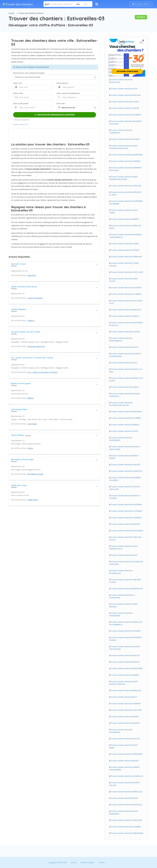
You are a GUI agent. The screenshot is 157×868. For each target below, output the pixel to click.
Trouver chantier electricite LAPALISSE (126, 186)
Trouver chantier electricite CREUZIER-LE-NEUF (125, 581)
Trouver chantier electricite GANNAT (125, 139)
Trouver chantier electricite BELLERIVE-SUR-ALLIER (125, 122)
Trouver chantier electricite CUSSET (125, 102)
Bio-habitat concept (35, 474)
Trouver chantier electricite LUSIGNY (125, 332)
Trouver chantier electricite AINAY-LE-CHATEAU (125, 497)
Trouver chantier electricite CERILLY (125, 387)
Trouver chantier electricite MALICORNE (127, 668)
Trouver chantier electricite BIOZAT (125, 761)
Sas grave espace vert (36, 346)
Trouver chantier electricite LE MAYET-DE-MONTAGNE (125, 355)
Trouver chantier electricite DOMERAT (126, 115)
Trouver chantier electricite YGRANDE (126, 704)
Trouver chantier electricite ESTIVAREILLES (121, 572)
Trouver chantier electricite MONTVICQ (126, 805)
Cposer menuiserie (35, 298)
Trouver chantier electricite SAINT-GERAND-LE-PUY (124, 547)
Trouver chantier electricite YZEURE (125, 108)
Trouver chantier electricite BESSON (125, 662)
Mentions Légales (87, 862)
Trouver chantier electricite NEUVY (125, 347)
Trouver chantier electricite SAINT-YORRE (124, 211)
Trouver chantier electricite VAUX (124, 555)
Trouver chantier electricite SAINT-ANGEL (124, 746)
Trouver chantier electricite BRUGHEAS (126, 412)
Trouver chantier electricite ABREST (125, 219)
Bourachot (32, 275)
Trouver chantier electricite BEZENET (125, 524)
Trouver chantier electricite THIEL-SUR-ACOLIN (126, 538)
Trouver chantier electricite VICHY (124, 89)
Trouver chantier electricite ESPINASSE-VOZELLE (126, 639)
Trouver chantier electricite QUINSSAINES (121, 439)
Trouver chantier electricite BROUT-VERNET (124, 457)
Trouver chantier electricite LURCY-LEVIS (127, 272)
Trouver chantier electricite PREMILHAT (127, 257)
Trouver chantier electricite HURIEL (125, 244)
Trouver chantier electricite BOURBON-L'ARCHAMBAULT (126, 236)
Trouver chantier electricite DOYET (125, 431)
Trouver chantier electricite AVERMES (126, 161)
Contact (102, 862)
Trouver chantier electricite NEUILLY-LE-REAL (126, 370)
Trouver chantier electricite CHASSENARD (121, 614)
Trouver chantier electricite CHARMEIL (126, 827)
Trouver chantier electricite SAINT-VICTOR (124, 280)
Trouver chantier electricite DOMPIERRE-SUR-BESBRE (126, 202)
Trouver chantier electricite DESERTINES (127, 155)
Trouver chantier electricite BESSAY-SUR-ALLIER (126, 379)
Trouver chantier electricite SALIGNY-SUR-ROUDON (125, 648)
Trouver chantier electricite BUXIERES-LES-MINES (125, 479)
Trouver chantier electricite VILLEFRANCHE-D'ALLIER (121, 404)
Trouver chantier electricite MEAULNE (126, 690)
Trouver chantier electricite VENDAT (125, 250)
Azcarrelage (32, 424)
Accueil (11, 13)
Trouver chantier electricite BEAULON (126, 310)
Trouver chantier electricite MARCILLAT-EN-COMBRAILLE (126, 623)
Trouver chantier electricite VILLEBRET (126, 418)
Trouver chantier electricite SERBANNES (127, 754)
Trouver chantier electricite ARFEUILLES (127, 792)
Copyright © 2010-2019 (58, 862)
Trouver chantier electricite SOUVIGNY (126, 288)
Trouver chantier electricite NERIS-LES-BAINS (125, 227)
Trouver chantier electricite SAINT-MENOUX (124, 605)
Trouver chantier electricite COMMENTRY (121, 131)
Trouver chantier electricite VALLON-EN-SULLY (126, 302)
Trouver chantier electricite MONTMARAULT (121, 339)
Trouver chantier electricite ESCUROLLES (127, 776)
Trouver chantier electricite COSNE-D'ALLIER (124, 264)
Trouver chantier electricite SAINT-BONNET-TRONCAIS (124, 683)
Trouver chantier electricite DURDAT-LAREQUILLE (125, 395)
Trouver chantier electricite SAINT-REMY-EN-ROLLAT (126, 324)
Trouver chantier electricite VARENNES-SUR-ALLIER (126, 169)
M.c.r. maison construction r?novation (43, 372)
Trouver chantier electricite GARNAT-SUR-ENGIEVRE (125, 768)
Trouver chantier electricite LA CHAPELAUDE (122, 596)
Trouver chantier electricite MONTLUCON (121, 81)
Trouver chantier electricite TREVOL (125, 316)
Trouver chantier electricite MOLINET (126, 465)
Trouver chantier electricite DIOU (124, 363)
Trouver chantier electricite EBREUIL (125, 425)
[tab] (55, 265)
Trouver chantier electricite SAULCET (125, 739)
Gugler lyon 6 (33, 500)
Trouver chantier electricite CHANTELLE (127, 471)
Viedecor (31, 321)
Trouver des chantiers (18, 4)
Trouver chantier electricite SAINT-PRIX (126, 710)
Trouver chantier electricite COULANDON (121, 731)
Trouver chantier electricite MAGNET (125, 723)
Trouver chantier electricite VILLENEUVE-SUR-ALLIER (126, 563)
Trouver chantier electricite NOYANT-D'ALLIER (125, 784)
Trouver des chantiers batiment (31, 13)
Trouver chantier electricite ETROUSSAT (127, 820)
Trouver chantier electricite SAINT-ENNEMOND (124, 812)
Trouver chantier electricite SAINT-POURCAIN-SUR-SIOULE (124, 147)
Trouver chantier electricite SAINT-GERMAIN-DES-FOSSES (124, 178)
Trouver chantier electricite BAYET (124, 798)
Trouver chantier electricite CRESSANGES (127, 833)
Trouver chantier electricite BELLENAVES (127, 531)
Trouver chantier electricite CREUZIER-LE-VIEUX (125, 193)
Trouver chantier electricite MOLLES (125, 655)
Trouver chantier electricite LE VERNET (126, 294)
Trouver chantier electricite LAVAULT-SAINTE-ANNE (125, 448)
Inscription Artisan (141, 4)
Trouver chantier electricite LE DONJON (127, 511)
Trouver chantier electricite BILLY (124, 697)
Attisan (30, 448)
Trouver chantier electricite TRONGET (126, 631)
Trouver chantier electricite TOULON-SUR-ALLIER (125, 488)
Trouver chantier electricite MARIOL (125, 675)
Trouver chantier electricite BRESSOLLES (127, 589)
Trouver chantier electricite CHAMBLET (126, 518)
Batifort (31, 398)
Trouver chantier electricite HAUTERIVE (126, 504)
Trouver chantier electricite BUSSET (125, 717)
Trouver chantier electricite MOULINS (126, 95)
